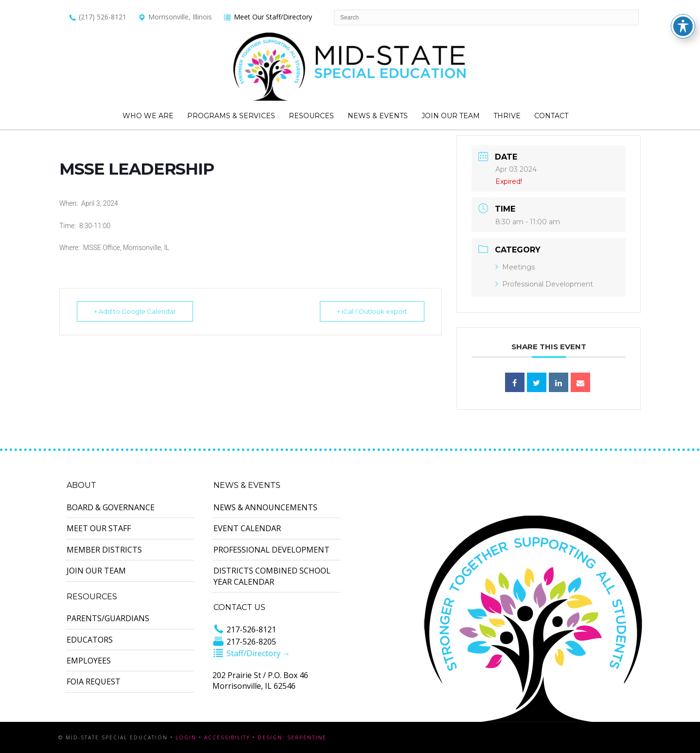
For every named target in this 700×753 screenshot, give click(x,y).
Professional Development (544, 284)
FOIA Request (94, 681)
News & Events (378, 116)
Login (186, 737)
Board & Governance (111, 507)
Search (578, 116)
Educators (90, 640)
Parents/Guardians (108, 618)
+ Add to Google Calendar (135, 311)
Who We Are (148, 116)
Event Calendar (247, 528)
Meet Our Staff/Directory (268, 17)
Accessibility (227, 737)
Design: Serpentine (292, 737)
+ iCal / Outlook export (372, 311)
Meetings (515, 267)
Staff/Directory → (251, 653)
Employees (89, 661)
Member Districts (104, 550)
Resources (311, 116)
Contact (551, 116)
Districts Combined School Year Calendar (272, 576)
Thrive (507, 116)
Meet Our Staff (99, 528)
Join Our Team (451, 116)
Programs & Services (231, 116)
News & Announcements (265, 507)
